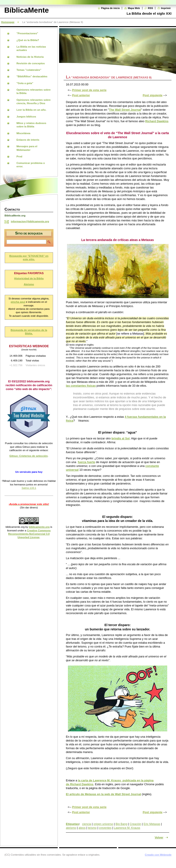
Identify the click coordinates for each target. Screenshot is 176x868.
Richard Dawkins (157, 121)
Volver (159, 837)
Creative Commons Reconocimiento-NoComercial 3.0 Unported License (29, 534)
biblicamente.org (15, 527)
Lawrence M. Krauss (127, 828)
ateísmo (71, 828)
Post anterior (81, 95)
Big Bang (121, 824)
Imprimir (166, 8)
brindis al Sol (120, 438)
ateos (82, 828)
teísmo (92, 828)
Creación (135, 824)
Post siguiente (152, 95)
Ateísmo (29, 284)
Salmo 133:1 (29, 488)
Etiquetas (72, 824)
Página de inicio (110, 8)
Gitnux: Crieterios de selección (29, 456)
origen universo (103, 824)
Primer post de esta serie (89, 90)
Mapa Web (134, 8)
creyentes (105, 828)
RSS (151, 8)
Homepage (8, 22)
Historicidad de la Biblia (29, 278)
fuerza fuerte (87, 462)
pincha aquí (18, 302)
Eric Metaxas (152, 824)
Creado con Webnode (158, 855)
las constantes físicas (81, 386)
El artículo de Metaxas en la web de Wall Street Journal (103, 794)
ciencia (87, 824)
